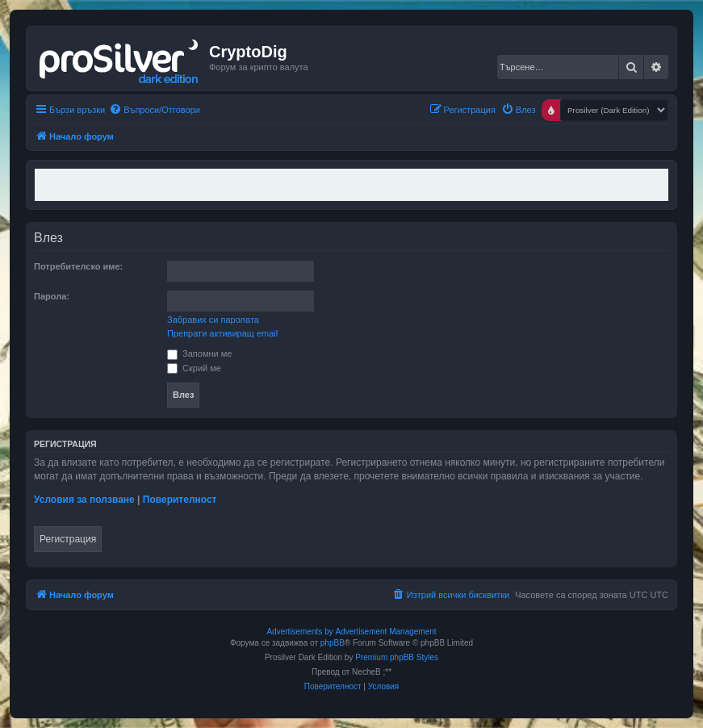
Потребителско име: (78, 266)
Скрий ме (194, 368)
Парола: (52, 296)
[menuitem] (155, 110)
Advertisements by (299, 632)
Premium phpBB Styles (397, 657)
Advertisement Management (385, 632)
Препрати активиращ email (222, 333)
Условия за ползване (84, 500)
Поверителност (180, 500)
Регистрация (68, 539)
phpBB (333, 643)
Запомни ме (199, 354)
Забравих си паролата (213, 320)
